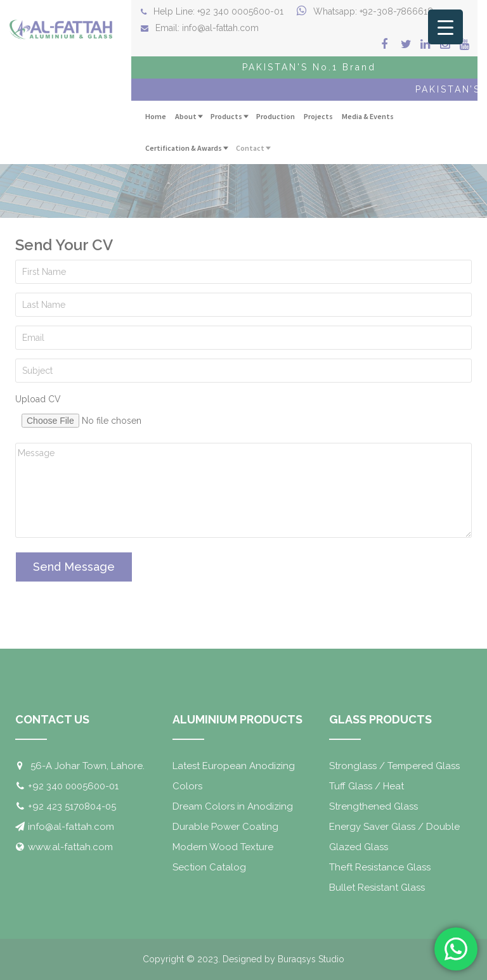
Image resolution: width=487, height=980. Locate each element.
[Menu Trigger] (445, 27)
